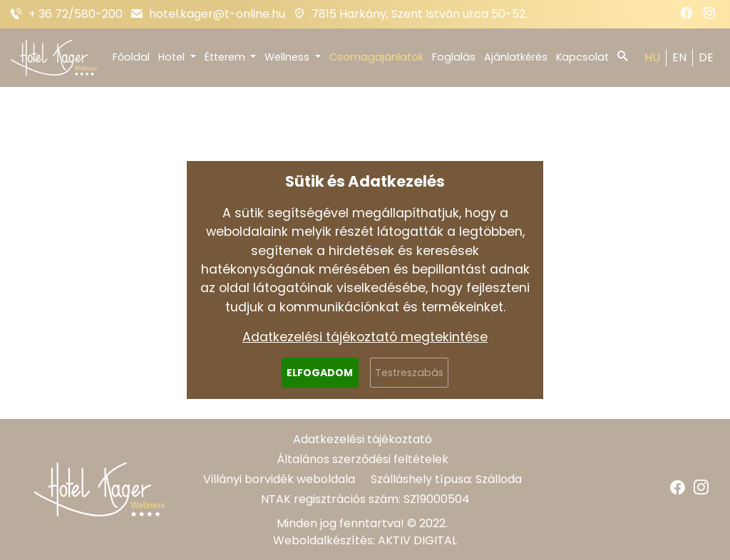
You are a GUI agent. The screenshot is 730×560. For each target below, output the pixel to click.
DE (706, 57)
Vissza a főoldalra (365, 346)
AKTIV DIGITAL (417, 540)
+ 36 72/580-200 (76, 14)
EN (679, 57)
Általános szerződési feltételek (363, 459)
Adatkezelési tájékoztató (363, 439)
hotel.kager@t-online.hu (217, 14)
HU (652, 57)
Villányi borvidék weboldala (279, 479)
